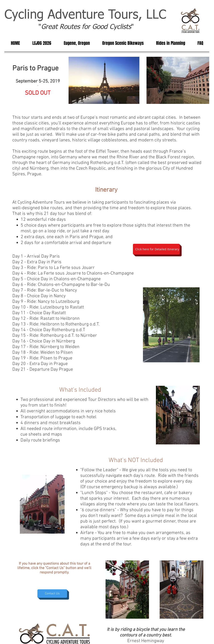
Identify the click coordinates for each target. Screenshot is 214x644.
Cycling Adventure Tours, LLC (85, 15)
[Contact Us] (52, 594)
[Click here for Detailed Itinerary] (156, 249)
